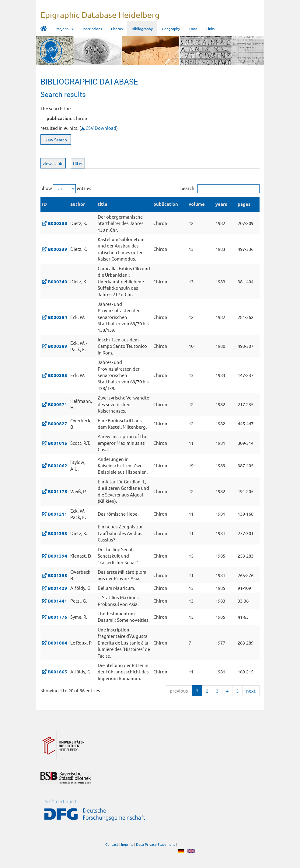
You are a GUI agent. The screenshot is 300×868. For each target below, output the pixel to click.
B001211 (58, 514)
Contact (112, 844)
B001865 (58, 672)
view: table (53, 163)
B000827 (58, 424)
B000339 (58, 249)
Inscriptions (92, 29)
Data (193, 29)
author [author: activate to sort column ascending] (78, 204)
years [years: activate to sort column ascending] (221, 204)
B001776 (58, 617)
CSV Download (99, 128)
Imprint (127, 844)
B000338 (58, 223)
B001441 (58, 601)
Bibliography (142, 29)
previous (179, 691)
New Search (56, 140)
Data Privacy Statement (156, 844)
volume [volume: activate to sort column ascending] (197, 204)
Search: (220, 189)
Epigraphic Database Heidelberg (100, 15)
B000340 (58, 282)
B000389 (58, 346)
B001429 (58, 588)
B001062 (58, 465)
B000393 (58, 375)
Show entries (66, 189)
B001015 (58, 443)
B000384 (58, 317)
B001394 (58, 556)
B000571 (58, 404)
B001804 (58, 643)
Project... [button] (65, 29)
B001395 (58, 575)
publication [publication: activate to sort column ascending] (166, 204)
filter (78, 163)
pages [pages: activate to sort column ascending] (244, 204)
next (251, 691)
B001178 (58, 491)
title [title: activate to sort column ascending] (103, 204)
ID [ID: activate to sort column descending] (44, 204)
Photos (117, 29)
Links (210, 29)
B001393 (58, 533)
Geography (171, 29)
